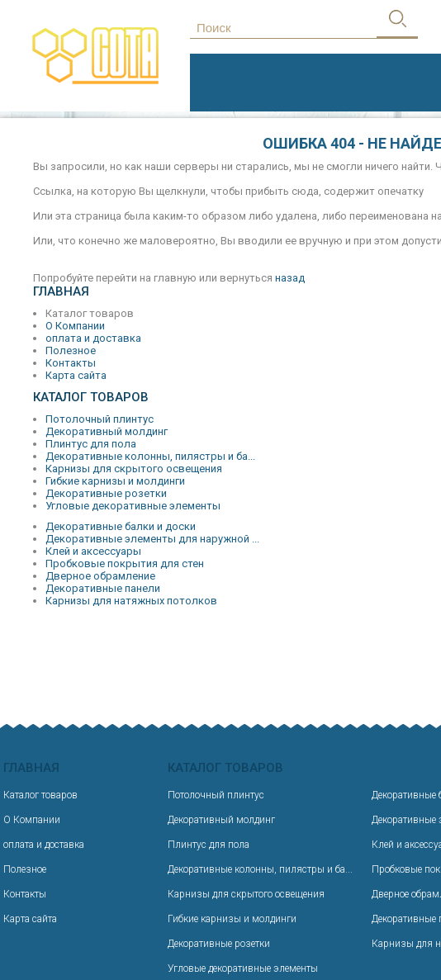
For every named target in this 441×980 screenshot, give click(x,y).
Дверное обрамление (100, 576)
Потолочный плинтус (100, 419)
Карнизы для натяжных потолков (131, 601)
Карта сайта (76, 375)
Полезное (71, 350)
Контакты (71, 363)
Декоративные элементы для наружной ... (152, 539)
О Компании (75, 326)
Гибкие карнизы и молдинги (115, 481)
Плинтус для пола (91, 444)
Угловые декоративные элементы (133, 506)
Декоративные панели (103, 588)
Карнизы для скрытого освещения (134, 469)
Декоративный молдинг (107, 431)
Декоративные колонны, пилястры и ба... (150, 456)
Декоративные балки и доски (121, 526)
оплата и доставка (93, 338)
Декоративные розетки (106, 493)
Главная (61, 291)
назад (290, 278)
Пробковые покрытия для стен (125, 563)
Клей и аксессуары (93, 551)
